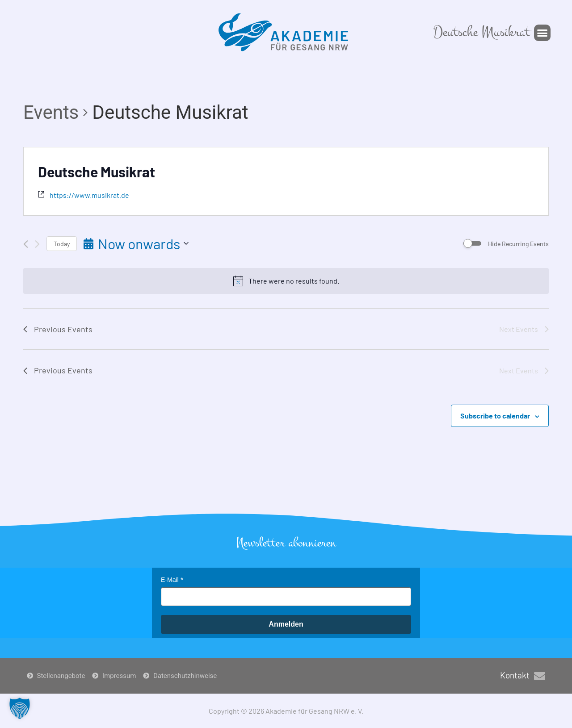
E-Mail (170, 580)
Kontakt (515, 675)
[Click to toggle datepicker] (136, 244)
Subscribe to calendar (495, 416)
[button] (543, 33)
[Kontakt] (540, 676)
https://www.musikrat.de (89, 195)
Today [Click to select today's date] (62, 244)
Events (51, 112)
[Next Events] (37, 244)
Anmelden (286, 624)
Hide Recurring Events (518, 244)
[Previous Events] (26, 244)
